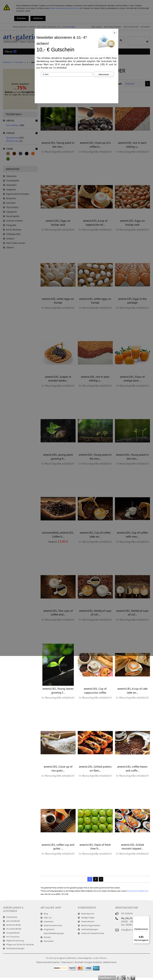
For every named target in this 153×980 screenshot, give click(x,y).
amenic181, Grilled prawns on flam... (95, 768)
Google (124, 978)
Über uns (48, 917)
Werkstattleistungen (15, 948)
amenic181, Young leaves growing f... (58, 691)
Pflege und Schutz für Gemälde (20, 944)
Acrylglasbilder (13, 933)
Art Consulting (13, 937)
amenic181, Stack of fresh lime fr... (95, 847)
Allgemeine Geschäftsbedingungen (54, 931)
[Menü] (147, 918)
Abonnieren (104, 74)
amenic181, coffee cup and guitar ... (58, 847)
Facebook (119, 978)
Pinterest (133, 978)
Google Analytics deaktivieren (100, 962)
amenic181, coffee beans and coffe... (132, 768)
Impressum (49, 921)
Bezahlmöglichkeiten (91, 925)
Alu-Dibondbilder (14, 929)
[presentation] (77, 84)
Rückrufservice (132, 891)
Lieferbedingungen (90, 929)
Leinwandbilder (13, 921)
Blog (46, 914)
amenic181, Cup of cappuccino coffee (95, 691)
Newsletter (49, 941)
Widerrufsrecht (88, 921)
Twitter (128, 978)
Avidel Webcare (100, 958)
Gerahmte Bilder (14, 925)
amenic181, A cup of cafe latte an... (132, 691)
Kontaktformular (143, 891)
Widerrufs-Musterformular (93, 933)
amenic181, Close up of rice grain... (58, 768)
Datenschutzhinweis (53, 925)
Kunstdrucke (12, 917)
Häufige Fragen (88, 917)
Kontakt (47, 937)
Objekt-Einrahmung (15, 940)
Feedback (107, 978)
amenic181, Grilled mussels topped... (132, 847)
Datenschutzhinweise (48, 962)
